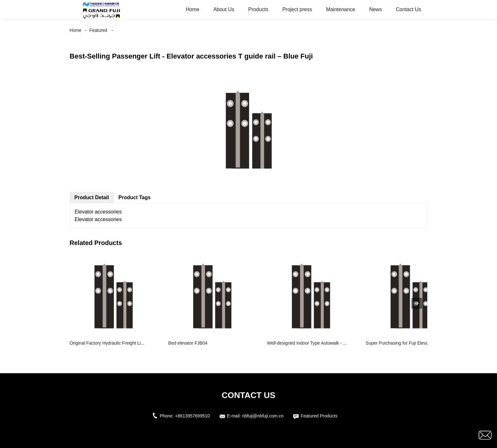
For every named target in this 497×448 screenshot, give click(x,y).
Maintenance (341, 9)
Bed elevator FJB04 (188, 343)
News (375, 9)
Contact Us (408, 9)
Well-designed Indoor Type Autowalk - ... (307, 343)
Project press (297, 9)
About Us (224, 9)
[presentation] (417, 303)
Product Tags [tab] (135, 197)
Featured (98, 30)
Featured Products (319, 416)
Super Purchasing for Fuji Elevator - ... (404, 343)
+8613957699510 (192, 416)
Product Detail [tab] (92, 197)
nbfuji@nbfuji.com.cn (263, 416)
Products (258, 9)
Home (192, 9)
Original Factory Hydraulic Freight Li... (107, 343)
